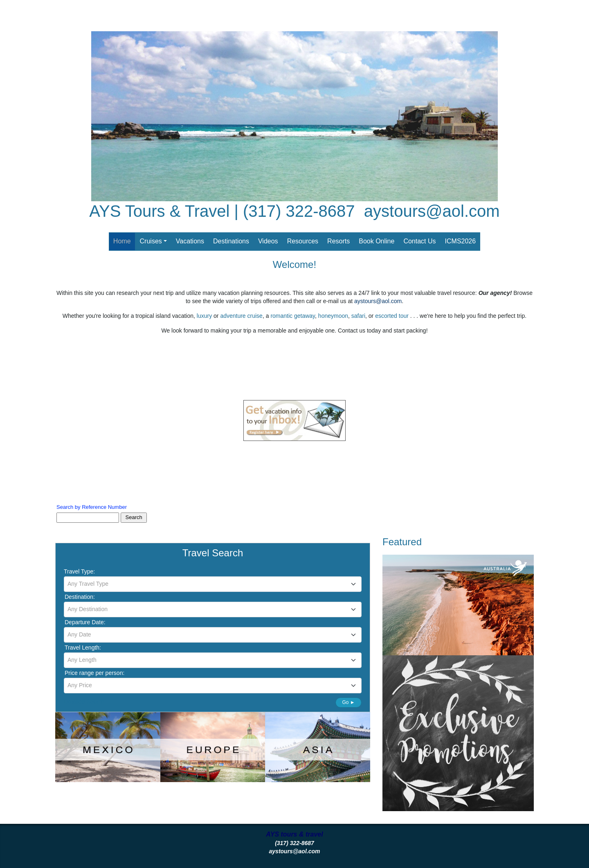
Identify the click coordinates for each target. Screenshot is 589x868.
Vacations (190, 241)
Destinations (231, 241)
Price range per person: (94, 673)
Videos (268, 241)
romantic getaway (293, 316)
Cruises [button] (151, 241)
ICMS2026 (461, 241)
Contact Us (419, 241)
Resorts (338, 241)
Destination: (80, 597)
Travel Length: (83, 648)
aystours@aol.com (432, 211)
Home (122, 241)
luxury (204, 316)
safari (358, 316)
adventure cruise (241, 316)
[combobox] (213, 584)
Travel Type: (79, 571)
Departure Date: (85, 622)
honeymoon (333, 316)
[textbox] (213, 584)
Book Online (377, 241)
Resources (303, 241)
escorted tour (393, 316)
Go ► (348, 702)
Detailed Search (84, 702)
